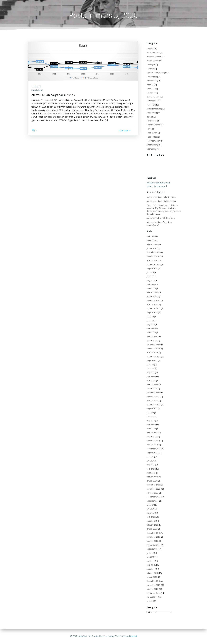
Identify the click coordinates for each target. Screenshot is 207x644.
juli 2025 (150, 273)
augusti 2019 (152, 549)
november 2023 (153, 349)
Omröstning (151, 113)
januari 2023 (151, 389)
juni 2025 (150, 276)
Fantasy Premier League (157, 73)
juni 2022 (150, 417)
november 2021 (153, 441)
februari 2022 (152, 433)
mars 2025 (151, 289)
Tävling (149, 129)
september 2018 (153, 593)
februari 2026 (152, 244)
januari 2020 (151, 529)
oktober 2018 (152, 589)
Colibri (134, 636)
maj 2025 (150, 281)
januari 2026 (151, 249)
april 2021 (150, 469)
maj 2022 (150, 421)
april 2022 (150, 425)
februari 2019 (152, 573)
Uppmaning (151, 149)
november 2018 (153, 585)
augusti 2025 (152, 269)
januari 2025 (151, 297)
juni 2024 (150, 321)
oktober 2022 (152, 401)
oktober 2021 (152, 445)
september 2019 (153, 545)
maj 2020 (150, 513)
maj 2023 (150, 373)
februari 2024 (152, 337)
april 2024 (150, 329)
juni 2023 (150, 369)
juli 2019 (150, 553)
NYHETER (150, 105)
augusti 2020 (152, 501)
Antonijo (38, 87)
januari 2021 (151, 481)
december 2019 (153, 533)
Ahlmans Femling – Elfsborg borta (161, 218)
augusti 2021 (152, 453)
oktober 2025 (152, 261)
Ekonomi (150, 69)
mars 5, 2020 (38, 91)
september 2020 (153, 497)
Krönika (149, 93)
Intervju (149, 85)
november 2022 (153, 397)
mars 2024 (151, 333)
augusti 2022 (152, 409)
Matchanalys (152, 101)
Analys (149, 49)
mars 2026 (151, 240)
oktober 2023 (152, 353)
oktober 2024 (152, 305)
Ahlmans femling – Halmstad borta (161, 197)
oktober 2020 (152, 493)
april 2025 (150, 285)
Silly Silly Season (153, 125)
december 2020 (153, 485)
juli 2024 (150, 317)
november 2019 (153, 537)
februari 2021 (152, 477)
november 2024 (153, 301)
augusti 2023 (152, 361)
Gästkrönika (151, 77)
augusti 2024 (152, 313)
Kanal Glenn (151, 89)
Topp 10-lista (152, 137)
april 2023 (150, 377)
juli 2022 (150, 413)
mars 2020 (151, 521)
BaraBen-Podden (154, 57)
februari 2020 (152, 525)
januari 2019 (151, 577)
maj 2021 (150, 465)
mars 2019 (151, 569)
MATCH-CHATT (153, 97)
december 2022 (153, 393)
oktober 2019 (152, 541)
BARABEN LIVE (153, 53)
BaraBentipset (152, 61)
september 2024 (153, 309)
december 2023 (153, 345)
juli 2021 (150, 457)
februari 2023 (152, 385)
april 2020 (150, 517)
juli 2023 (150, 365)
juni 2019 (150, 557)
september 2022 (153, 405)
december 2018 (153, 581)
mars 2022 (151, 429)
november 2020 (153, 489)
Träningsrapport (153, 141)
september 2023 (153, 357)
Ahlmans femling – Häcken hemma (161, 201)
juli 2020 (150, 505)
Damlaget (150, 65)
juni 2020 (150, 509)
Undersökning (152, 145)
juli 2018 (150, 601)
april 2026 (150, 236)
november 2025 (153, 256)
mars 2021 (151, 473)
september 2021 (153, 449)
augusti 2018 (152, 597)
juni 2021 (150, 461)
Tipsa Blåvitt (151, 133)
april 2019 (150, 565)
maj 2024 (150, 325)
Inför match (151, 81)
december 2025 (153, 252)
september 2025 (153, 264)
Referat (149, 117)
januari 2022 (151, 437)
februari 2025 (152, 293)
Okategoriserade (153, 109)
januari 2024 (151, 341)
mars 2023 (151, 381)
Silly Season (151, 121)
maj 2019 (150, 561)
